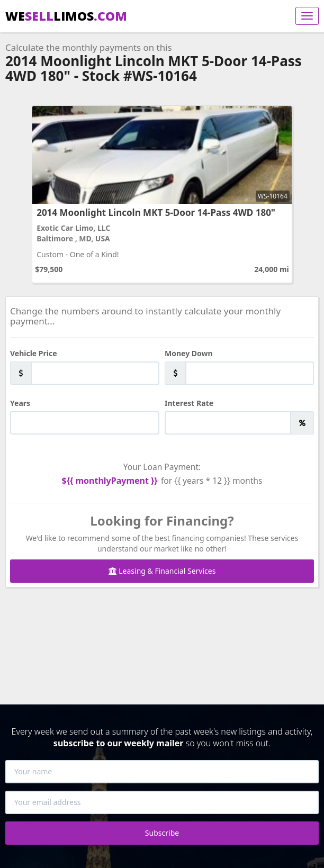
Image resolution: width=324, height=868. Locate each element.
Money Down (189, 353)
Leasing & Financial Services (162, 571)
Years (20, 403)
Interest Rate (189, 403)
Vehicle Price (34, 353)
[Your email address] (162, 802)
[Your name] (162, 772)
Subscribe (162, 833)
